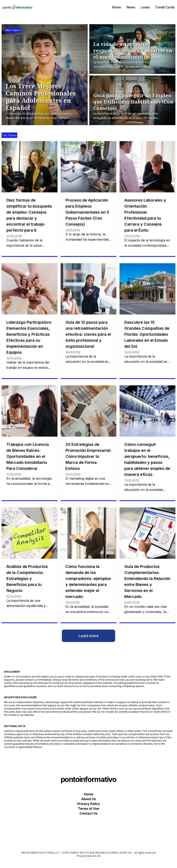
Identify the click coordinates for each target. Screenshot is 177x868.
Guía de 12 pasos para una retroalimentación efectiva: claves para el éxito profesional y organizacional (88, 334)
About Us (89, 799)
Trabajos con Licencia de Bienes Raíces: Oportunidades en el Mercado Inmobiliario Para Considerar (28, 456)
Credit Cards (165, 7)
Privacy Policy (89, 804)
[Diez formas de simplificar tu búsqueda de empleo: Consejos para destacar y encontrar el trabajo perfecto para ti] (30, 167)
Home (116, 7)
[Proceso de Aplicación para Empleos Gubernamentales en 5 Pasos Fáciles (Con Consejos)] (89, 167)
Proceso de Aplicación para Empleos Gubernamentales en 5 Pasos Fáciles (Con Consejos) (87, 212)
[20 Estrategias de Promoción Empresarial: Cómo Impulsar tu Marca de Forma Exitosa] (89, 411)
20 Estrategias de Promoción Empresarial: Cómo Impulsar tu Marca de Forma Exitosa (88, 456)
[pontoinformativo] (17, 7)
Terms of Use (88, 809)
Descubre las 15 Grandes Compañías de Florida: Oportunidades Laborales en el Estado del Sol (147, 334)
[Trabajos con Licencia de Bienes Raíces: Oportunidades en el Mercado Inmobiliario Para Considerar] (30, 411)
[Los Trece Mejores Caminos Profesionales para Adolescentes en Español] (47, 101)
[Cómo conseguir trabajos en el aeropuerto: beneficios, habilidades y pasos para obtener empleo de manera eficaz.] (147, 411)
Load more (88, 636)
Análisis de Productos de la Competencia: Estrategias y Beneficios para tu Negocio (27, 579)
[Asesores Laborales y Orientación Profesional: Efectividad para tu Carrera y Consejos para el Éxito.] (147, 167)
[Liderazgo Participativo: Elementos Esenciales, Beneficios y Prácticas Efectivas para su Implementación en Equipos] (30, 289)
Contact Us (88, 813)
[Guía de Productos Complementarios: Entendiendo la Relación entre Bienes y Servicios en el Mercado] (147, 533)
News (131, 7)
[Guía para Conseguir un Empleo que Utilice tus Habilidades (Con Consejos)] (134, 106)
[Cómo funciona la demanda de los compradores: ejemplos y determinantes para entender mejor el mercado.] (89, 533)
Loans (145, 7)
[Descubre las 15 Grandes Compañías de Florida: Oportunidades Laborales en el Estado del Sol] (147, 289)
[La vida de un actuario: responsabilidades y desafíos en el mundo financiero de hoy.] (134, 55)
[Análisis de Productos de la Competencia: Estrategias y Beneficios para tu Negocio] (30, 533)
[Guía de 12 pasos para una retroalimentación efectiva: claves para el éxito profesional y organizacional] (89, 289)
